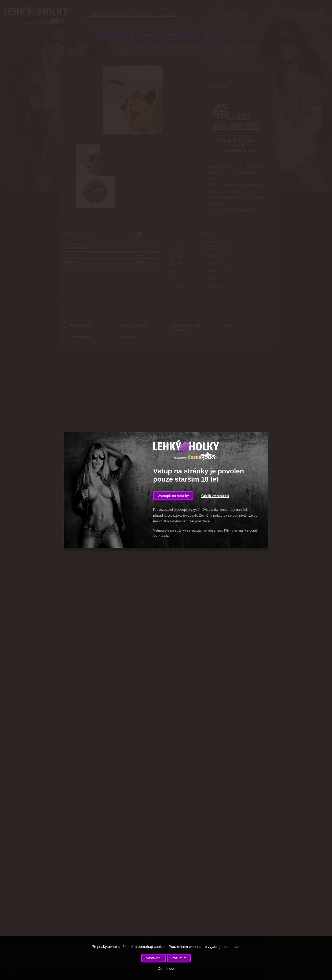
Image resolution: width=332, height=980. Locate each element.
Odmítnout (166, 969)
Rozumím (179, 958)
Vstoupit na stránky (173, 496)
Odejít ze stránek (215, 496)
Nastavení (154, 958)
